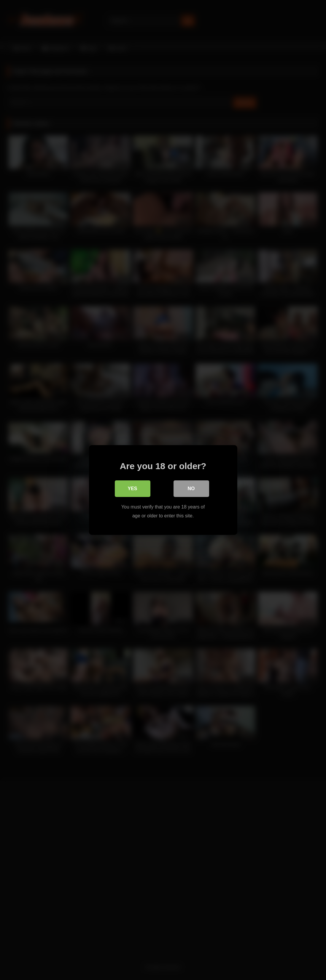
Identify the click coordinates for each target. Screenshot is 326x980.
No (191, 489)
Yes (132, 489)
